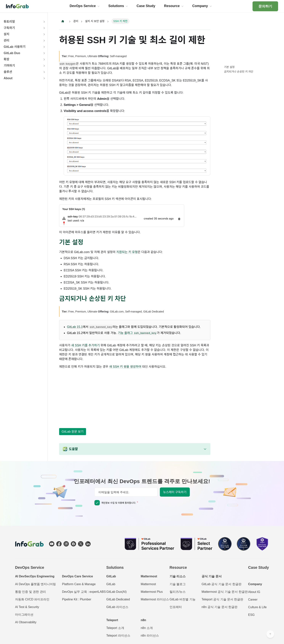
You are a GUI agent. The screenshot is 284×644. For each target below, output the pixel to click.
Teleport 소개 (115, 628)
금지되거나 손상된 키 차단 (239, 72)
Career (253, 600)
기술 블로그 (178, 584)
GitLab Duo (12, 53)
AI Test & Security (27, 607)
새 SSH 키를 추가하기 (85, 346)
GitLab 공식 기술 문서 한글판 (222, 584)
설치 (6, 34)
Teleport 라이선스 (118, 636)
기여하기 (9, 66)
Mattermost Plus (152, 592)
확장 (6, 59)
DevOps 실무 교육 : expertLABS (84, 592)
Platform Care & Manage (79, 584)
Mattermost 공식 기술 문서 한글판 (225, 592)
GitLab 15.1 (75, 327)
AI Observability (26, 622)
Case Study (259, 567)
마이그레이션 (24, 615)
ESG (251, 615)
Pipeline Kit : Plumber (77, 599)
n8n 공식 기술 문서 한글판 (220, 607)
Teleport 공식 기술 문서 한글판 (222, 599)
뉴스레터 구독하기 (175, 492)
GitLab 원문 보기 (73, 432)
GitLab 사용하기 (14, 47)
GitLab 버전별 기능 (183, 599)
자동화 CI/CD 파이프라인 (32, 599)
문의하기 (265, 6)
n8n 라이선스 (150, 636)
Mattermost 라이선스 (155, 599)
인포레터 (176, 607)
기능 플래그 (137, 333)
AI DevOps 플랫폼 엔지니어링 (35, 584)
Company (255, 584)
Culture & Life (257, 607)
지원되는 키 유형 (127, 252)
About (8, 78)
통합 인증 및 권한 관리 (31, 592)
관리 (6, 40)
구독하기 (9, 28)
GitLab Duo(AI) (116, 592)
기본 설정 (229, 67)
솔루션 (8, 72)
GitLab (111, 584)
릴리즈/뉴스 (178, 592)
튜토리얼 (9, 22)
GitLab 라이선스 (117, 607)
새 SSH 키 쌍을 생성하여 (125, 367)
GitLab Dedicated (118, 599)
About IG (254, 592)
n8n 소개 (147, 628)
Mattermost (148, 584)
